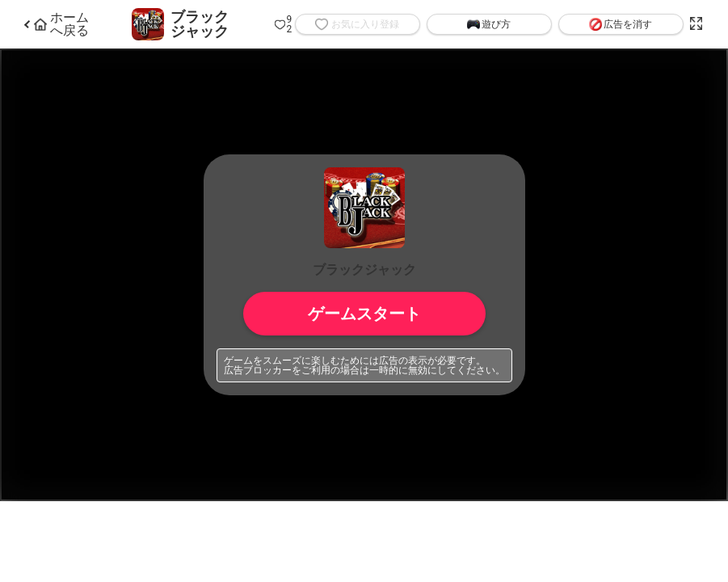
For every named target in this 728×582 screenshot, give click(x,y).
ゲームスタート (364, 314)
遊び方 (489, 24)
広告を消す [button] (621, 24)
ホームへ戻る (61, 24)
